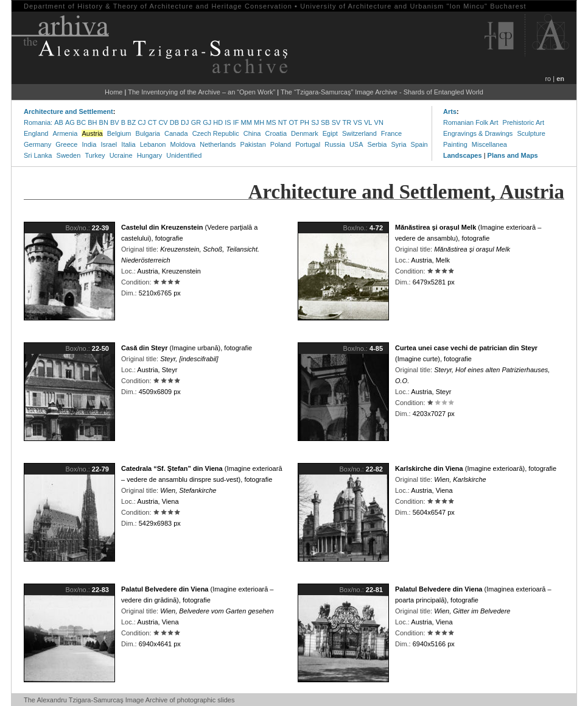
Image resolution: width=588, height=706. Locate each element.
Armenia (65, 133)
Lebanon (153, 144)
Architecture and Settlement (68, 111)
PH (305, 122)
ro (548, 79)
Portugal (308, 144)
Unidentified (184, 155)
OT (293, 122)
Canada (176, 133)
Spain (419, 144)
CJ (142, 122)
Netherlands (218, 144)
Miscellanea (489, 144)
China (252, 133)
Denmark (305, 133)
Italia (128, 144)
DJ (185, 122)
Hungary (150, 155)
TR (347, 122)
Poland (281, 144)
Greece (66, 144)
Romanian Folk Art (471, 122)
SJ (315, 122)
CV (163, 122)
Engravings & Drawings (478, 133)
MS (271, 122)
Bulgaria (148, 133)
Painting (455, 144)
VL (368, 122)
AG (70, 122)
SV (336, 122)
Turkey (95, 155)
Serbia (377, 144)
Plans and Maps (513, 155)
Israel (109, 144)
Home (114, 92)
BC (81, 122)
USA (356, 144)
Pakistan (253, 144)
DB (174, 122)
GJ (207, 122)
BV (115, 122)
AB (59, 122)
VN (379, 122)
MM (247, 122)
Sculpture (531, 133)
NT (283, 122)
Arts (450, 111)
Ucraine (121, 155)
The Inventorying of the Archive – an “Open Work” (201, 92)
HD (218, 122)
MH (259, 122)
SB (325, 122)
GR (196, 122)
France (391, 133)
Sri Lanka (38, 155)
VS (358, 122)
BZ (131, 122)
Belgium (119, 133)
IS (228, 122)
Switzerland (359, 133)
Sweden (69, 155)
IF (236, 122)
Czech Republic (216, 133)
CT (152, 122)
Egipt (330, 133)
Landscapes (463, 155)
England (36, 133)
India (89, 144)
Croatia (276, 133)
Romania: (38, 122)
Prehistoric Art (523, 122)
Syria (398, 144)
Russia (335, 144)
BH (92, 122)
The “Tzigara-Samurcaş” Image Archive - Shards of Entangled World (382, 92)
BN (104, 122)
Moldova (183, 144)
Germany (37, 144)
